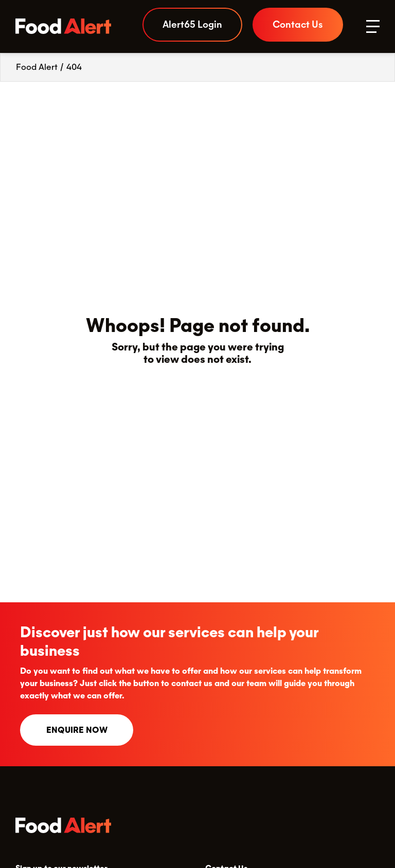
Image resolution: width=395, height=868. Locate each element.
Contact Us (298, 24)
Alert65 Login (192, 24)
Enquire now (77, 730)
